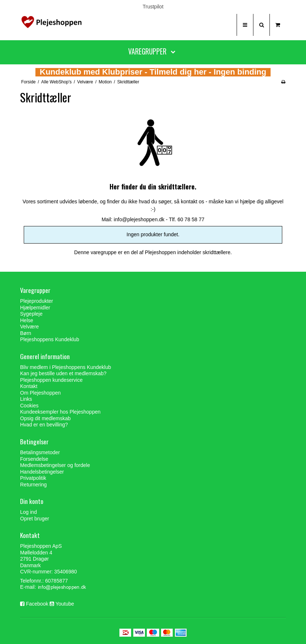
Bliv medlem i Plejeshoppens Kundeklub (66, 367)
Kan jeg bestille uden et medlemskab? (63, 373)
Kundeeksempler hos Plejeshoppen (60, 412)
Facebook (37, 604)
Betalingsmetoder (40, 452)
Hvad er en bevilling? (44, 425)
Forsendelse (34, 459)
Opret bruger (35, 519)
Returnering (33, 485)
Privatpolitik (33, 478)
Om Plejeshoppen (40, 393)
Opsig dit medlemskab (45, 418)
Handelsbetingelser (42, 472)
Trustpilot (153, 7)
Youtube (65, 604)
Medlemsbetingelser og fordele (55, 465)
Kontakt (29, 386)
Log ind (28, 512)
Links (26, 399)
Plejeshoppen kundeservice (51, 380)
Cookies (29, 406)
